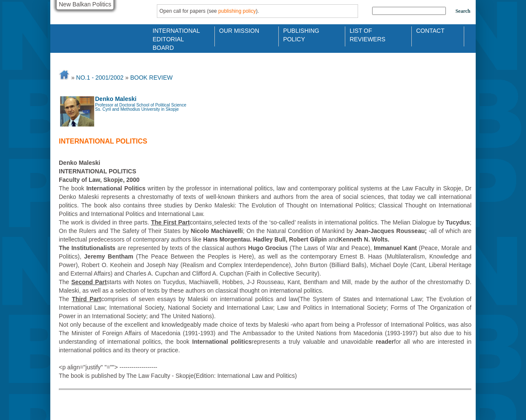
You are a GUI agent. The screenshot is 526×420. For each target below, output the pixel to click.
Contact (430, 31)
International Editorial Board (174, 34)
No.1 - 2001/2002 (100, 78)
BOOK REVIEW (151, 78)
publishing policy (237, 11)
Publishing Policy (301, 34)
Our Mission (239, 31)
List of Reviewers (367, 34)
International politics (103, 141)
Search (463, 11)
